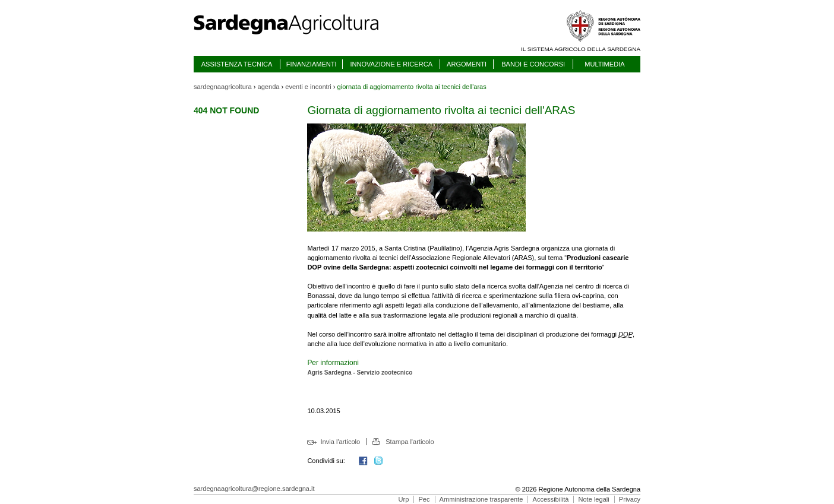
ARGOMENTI (467, 64)
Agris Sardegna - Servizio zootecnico (360, 373)
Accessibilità (551, 499)
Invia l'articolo (341, 442)
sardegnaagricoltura (223, 87)
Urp (404, 499)
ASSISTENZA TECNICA (237, 64)
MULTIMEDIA (604, 64)
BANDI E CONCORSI (533, 64)
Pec (424, 499)
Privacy (630, 499)
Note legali (593, 499)
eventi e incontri (308, 87)
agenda (269, 87)
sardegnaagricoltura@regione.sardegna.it (254, 489)
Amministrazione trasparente (481, 499)
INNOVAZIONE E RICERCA (391, 64)
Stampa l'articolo (410, 442)
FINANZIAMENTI (312, 64)
